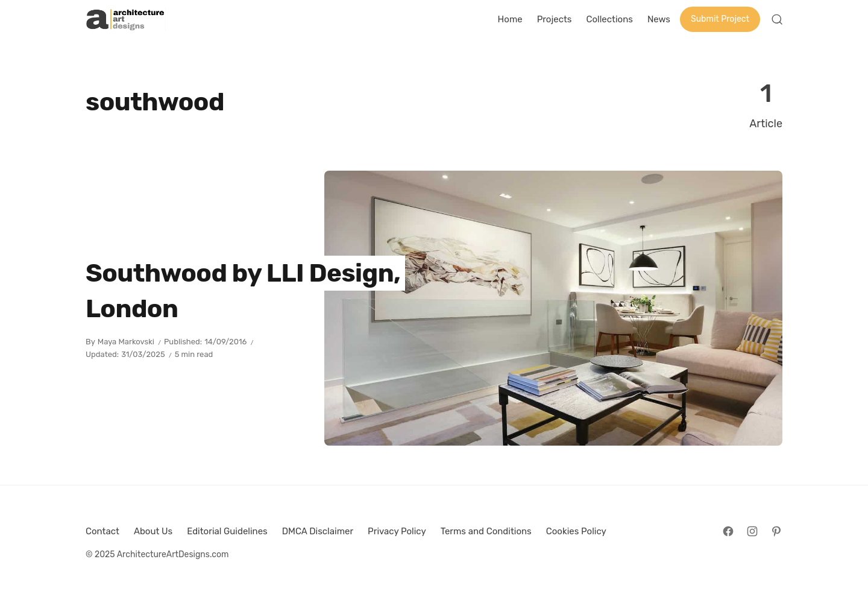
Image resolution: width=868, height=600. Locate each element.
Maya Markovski (126, 342)
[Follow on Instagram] (752, 531)
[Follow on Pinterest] (776, 531)
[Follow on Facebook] (728, 531)
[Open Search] (777, 19)
